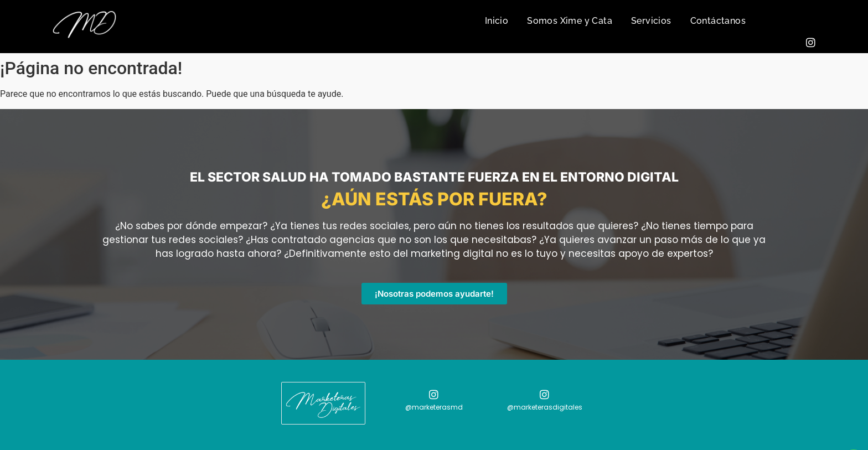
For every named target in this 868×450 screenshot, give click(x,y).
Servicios (651, 21)
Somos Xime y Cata (570, 21)
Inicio (497, 21)
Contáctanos (718, 21)
